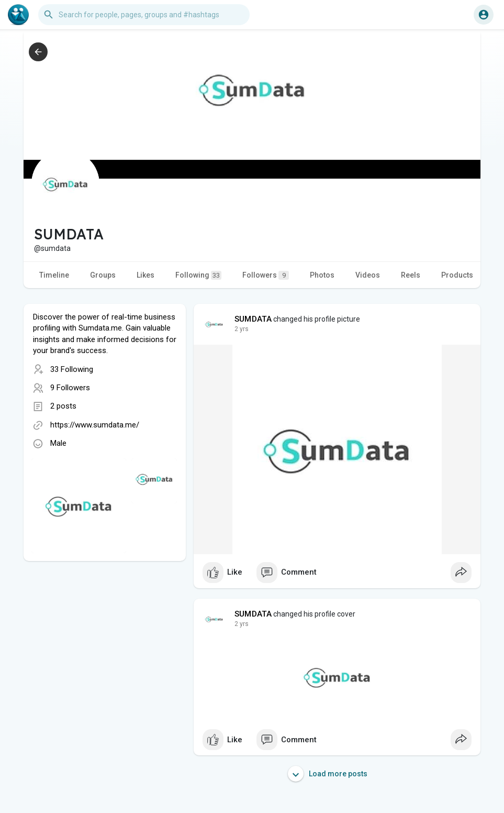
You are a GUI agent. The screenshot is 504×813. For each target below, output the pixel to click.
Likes (145, 275)
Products (457, 275)
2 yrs (242, 329)
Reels (411, 275)
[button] (144, 15)
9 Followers (70, 388)
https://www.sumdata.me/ (95, 425)
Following (198, 275)
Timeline (54, 275)
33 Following (72, 369)
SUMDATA (253, 319)
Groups (103, 275)
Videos (368, 275)
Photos (322, 275)
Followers (266, 275)
